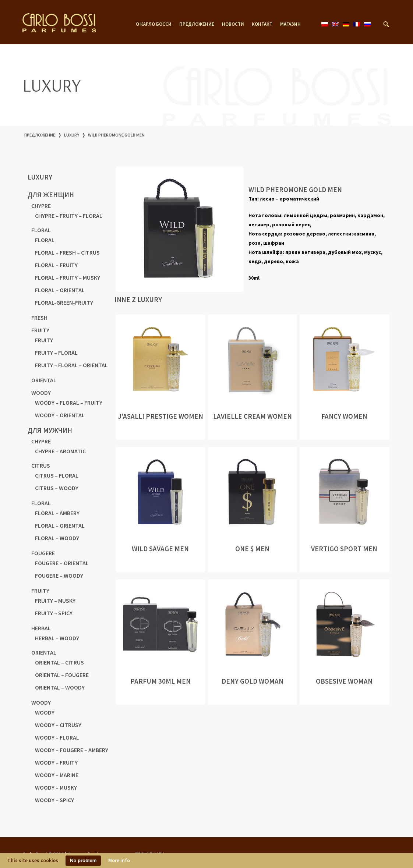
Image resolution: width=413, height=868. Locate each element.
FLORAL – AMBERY (57, 513)
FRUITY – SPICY (54, 613)
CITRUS (41, 465)
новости (233, 24)
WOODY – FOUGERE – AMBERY (72, 750)
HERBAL (41, 628)
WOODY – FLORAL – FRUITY (69, 403)
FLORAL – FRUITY (56, 265)
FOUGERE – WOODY (59, 575)
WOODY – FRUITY (56, 762)
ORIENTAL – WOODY (60, 687)
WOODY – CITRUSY (58, 725)
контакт (262, 24)
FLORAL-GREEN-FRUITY (64, 302)
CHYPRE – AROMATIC (60, 451)
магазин (290, 24)
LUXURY (72, 135)
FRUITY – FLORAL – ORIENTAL (71, 365)
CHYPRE (41, 206)
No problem (83, 860)
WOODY (41, 393)
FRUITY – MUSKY (55, 600)
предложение (197, 24)
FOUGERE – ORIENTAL (62, 563)
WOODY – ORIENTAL (60, 415)
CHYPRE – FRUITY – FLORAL (69, 216)
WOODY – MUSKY (56, 787)
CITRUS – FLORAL (57, 475)
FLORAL (41, 230)
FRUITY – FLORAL (56, 352)
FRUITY (40, 330)
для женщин (51, 195)
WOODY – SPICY (54, 800)
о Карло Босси (154, 24)
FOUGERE (43, 553)
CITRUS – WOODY (57, 488)
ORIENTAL (44, 380)
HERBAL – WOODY (57, 638)
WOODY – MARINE (57, 775)
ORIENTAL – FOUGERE (62, 675)
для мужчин (50, 430)
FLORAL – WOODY (57, 538)
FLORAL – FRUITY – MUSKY (68, 277)
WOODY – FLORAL (57, 737)
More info (119, 860)
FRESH (39, 318)
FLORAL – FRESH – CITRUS (67, 252)
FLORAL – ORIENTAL (60, 290)
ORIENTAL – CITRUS (59, 662)
